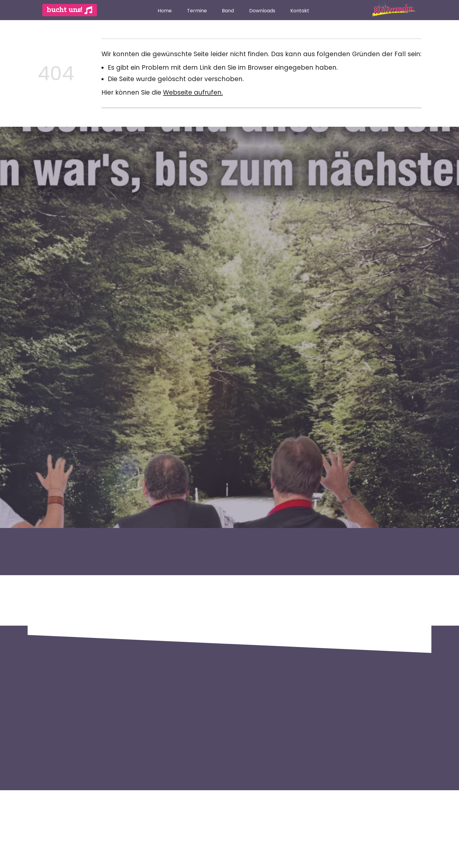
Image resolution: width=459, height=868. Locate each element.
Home (165, 11)
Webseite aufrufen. (193, 92)
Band (228, 11)
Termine (197, 11)
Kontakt (300, 11)
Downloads (262, 11)
